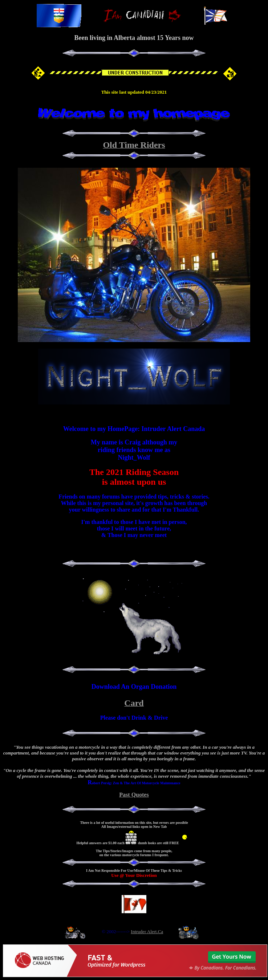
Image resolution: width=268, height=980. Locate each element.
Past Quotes (134, 795)
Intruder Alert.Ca (147, 932)
